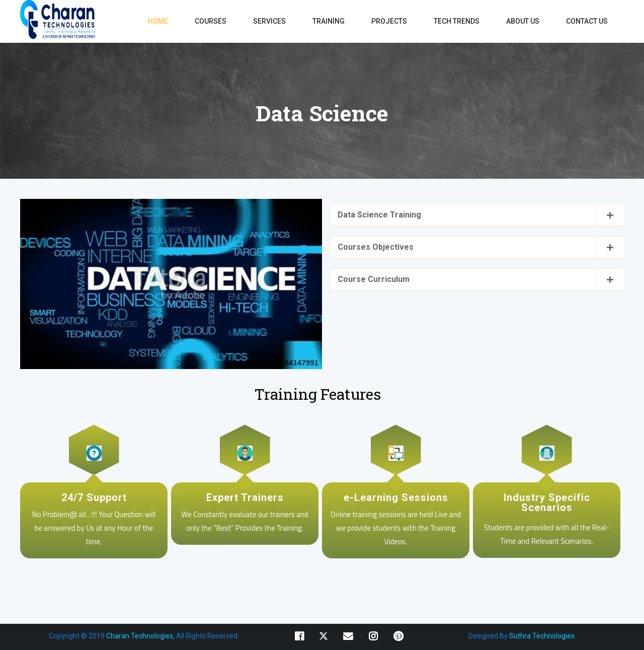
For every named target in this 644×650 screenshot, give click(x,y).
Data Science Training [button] (379, 215)
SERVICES (269, 21)
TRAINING (329, 21)
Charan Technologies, (140, 636)
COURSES (211, 21)
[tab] (477, 215)
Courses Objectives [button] (376, 247)
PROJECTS (389, 21)
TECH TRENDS (457, 21)
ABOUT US (523, 21)
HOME (158, 21)
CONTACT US (587, 21)
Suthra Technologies (542, 636)
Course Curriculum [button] (374, 279)
